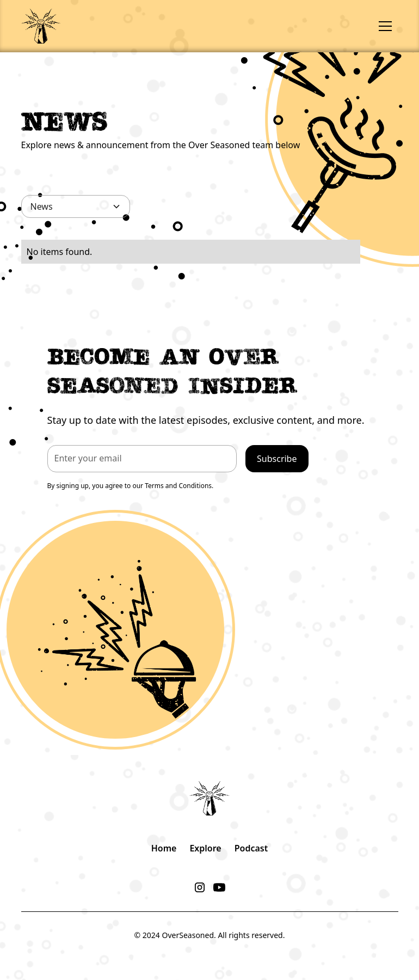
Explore (205, 848)
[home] (41, 26)
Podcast (251, 848)
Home (164, 848)
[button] (385, 26)
